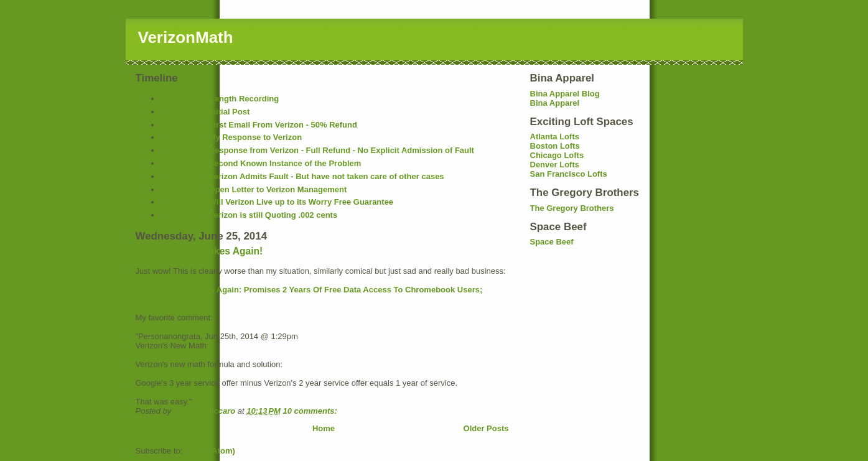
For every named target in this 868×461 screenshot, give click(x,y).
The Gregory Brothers (572, 208)
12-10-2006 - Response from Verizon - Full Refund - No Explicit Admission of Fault (317, 150)
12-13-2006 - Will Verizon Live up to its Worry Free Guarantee (277, 202)
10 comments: (311, 411)
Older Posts (486, 428)
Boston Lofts (555, 146)
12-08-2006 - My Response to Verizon (231, 137)
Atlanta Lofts (555, 137)
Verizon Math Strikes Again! (199, 251)
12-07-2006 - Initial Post (205, 112)
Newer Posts (160, 428)
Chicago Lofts (557, 155)
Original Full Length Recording (220, 99)
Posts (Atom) (210, 451)
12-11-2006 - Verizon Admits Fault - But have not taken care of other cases (302, 176)
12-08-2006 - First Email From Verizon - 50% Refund (259, 125)
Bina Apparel (555, 103)
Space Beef (552, 242)
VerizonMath (186, 37)
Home (324, 428)
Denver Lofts (555, 165)
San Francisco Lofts (569, 174)
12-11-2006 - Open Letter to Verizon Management (254, 189)
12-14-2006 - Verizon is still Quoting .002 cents (249, 215)
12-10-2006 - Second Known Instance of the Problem (261, 163)
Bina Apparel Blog (565, 94)
